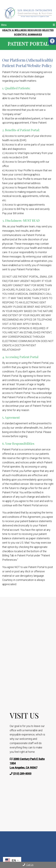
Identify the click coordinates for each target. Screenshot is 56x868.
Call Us (28, 865)
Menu (4, 25)
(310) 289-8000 (22, 774)
